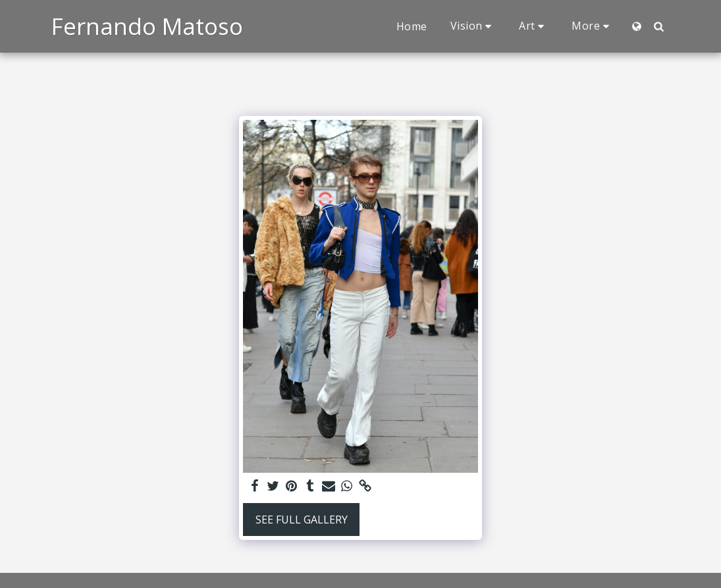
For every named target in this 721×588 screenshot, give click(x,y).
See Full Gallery (302, 520)
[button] (473, 26)
